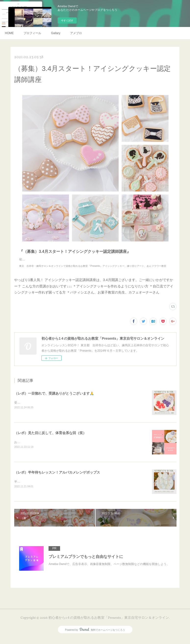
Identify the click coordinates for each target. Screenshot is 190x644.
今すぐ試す (67, 20)
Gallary (56, 33)
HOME (9, 33)
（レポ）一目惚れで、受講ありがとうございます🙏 (54, 398)
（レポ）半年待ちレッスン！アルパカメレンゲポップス (57, 478)
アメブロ (76, 33)
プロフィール (32, 33)
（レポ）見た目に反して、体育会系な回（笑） (50, 438)
